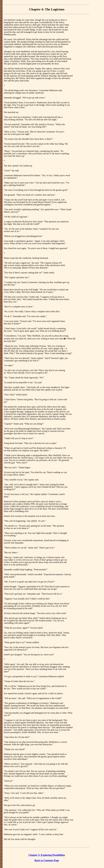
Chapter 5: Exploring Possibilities (47, 855)
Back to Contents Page (47, 860)
